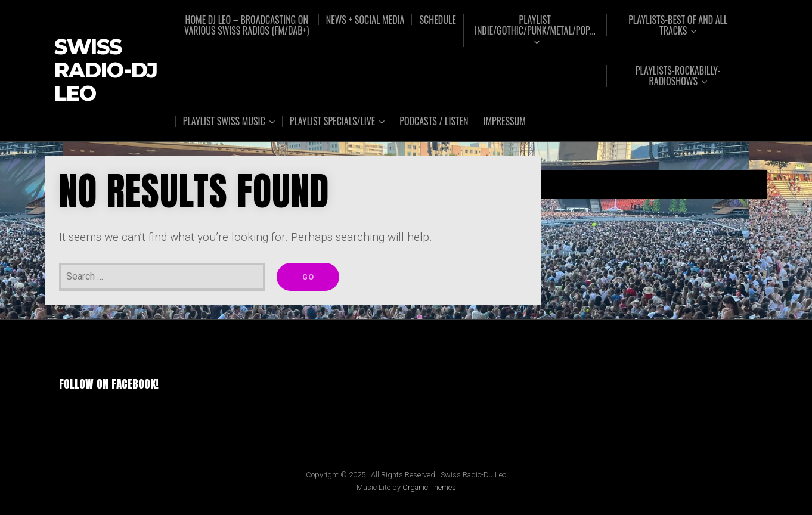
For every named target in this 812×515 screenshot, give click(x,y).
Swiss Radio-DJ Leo (106, 70)
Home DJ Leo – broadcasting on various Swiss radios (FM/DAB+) (247, 25)
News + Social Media (365, 20)
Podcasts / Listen (434, 121)
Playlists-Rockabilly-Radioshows (678, 76)
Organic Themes (429, 487)
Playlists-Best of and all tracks (678, 25)
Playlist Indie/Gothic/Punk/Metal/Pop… (535, 26)
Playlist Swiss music (224, 121)
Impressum (505, 121)
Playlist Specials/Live (333, 121)
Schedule (437, 20)
